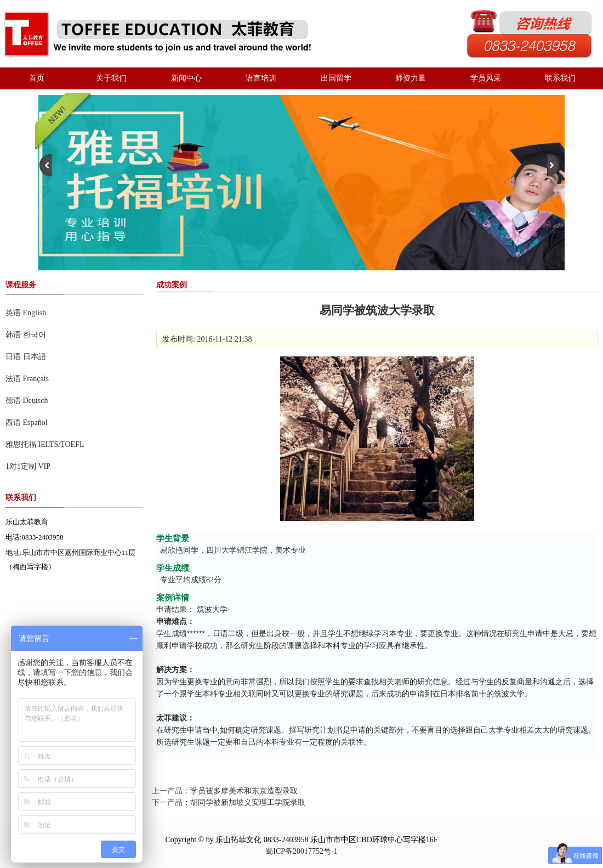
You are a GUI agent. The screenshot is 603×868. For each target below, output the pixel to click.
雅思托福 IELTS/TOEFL (45, 444)
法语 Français (27, 379)
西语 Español (27, 422)
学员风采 (486, 78)
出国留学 (336, 78)
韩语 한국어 (26, 335)
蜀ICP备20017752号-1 (301, 851)
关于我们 (111, 78)
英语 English (26, 313)
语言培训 (261, 78)
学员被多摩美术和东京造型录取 (244, 791)
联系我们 (560, 78)
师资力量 (411, 78)
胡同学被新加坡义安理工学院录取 (248, 802)
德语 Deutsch (27, 401)
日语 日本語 (26, 357)
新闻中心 (186, 78)
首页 (37, 78)
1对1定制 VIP (28, 466)
